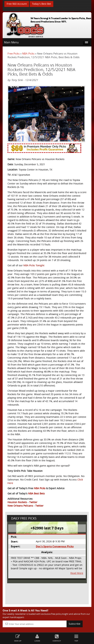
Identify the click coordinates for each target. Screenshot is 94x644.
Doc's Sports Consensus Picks (55, 546)
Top (76, 638)
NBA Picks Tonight (34, 265)
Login (37, 638)
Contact (57, 638)
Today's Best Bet (41, 4)
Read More (77, 573)
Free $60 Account (17, 4)
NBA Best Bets (36, 494)
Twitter (33, 502)
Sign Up (18, 638)
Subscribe (75, 624)
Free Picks (14, 53)
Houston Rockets (17, 502)
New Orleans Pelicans (20, 506)
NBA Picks (28, 53)
